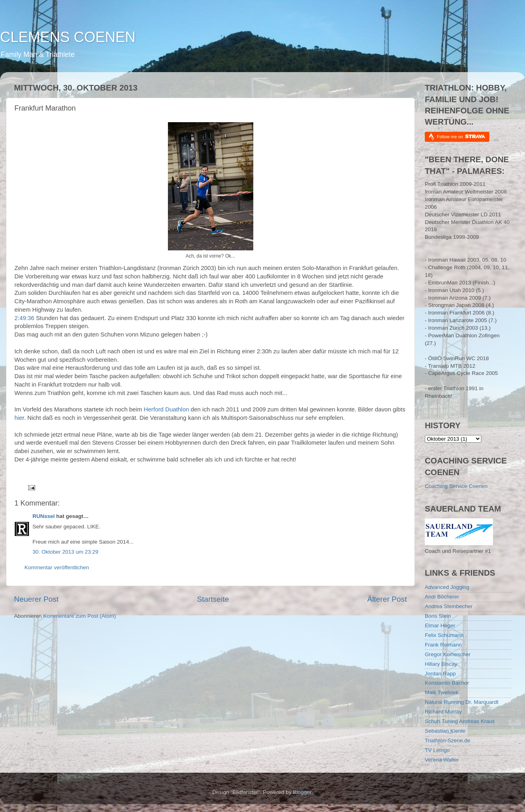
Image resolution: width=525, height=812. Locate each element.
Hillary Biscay (441, 664)
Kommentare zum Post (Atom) (80, 616)
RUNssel (44, 516)
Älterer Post (387, 599)
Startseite (213, 599)
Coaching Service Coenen (456, 486)
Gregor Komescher (448, 654)
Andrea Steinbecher (449, 606)
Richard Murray (443, 712)
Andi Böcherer (442, 597)
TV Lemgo (437, 750)
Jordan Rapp (440, 674)
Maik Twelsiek (442, 692)
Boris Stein (438, 616)
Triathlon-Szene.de (448, 740)
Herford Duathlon (167, 409)
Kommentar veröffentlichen (57, 567)
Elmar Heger (440, 626)
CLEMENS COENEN (68, 37)
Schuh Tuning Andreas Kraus (460, 721)
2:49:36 (24, 318)
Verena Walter (442, 760)
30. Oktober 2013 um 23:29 (65, 552)
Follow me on (461, 136)
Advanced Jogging (447, 587)
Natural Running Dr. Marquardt (462, 702)
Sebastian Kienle (445, 731)
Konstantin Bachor (447, 683)
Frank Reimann (443, 645)
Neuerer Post (36, 599)
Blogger (302, 792)
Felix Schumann (444, 635)
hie (18, 418)
